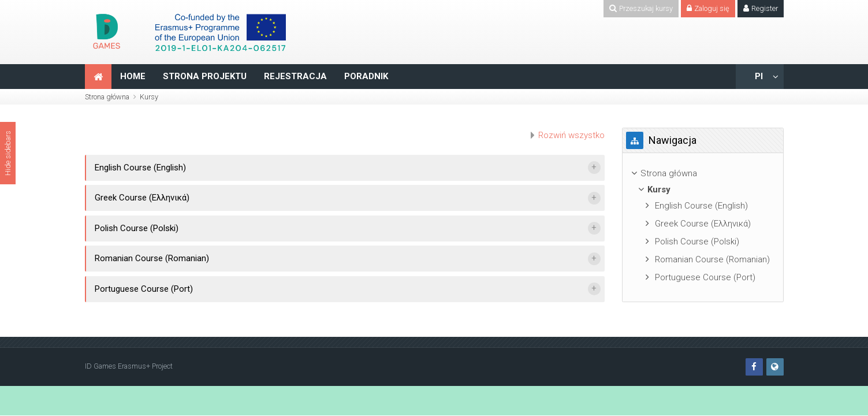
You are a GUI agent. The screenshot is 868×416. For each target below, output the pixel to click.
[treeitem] (703, 174)
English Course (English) (140, 168)
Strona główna (107, 97)
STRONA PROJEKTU (205, 76)
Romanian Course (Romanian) (152, 258)
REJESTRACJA (295, 76)
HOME (133, 76)
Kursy (149, 97)
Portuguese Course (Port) (144, 289)
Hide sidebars (8, 153)
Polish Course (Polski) (137, 228)
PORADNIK (366, 76)
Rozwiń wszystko (571, 135)
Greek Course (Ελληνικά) (142, 198)
